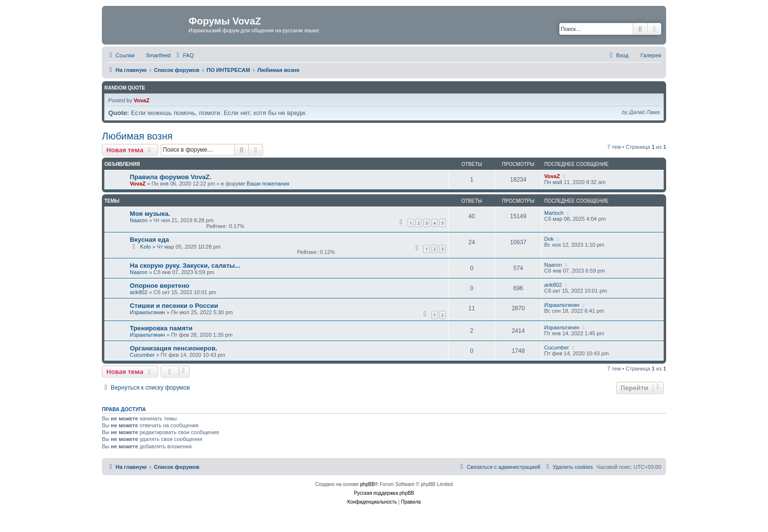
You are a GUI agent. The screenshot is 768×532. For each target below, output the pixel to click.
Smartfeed (158, 55)
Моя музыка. (150, 214)
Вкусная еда (149, 240)
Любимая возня (137, 136)
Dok (549, 239)
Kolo (145, 247)
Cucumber (142, 355)
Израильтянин (147, 312)
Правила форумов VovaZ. (171, 177)
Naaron (139, 220)
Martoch (554, 213)
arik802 (139, 292)
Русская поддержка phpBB (384, 493)
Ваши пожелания (268, 184)
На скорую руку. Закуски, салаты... (185, 266)
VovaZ (142, 100)
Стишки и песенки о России (174, 306)
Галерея (651, 55)
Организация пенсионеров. (173, 348)
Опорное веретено (160, 286)
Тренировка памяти (161, 328)
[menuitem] (184, 55)
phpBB (367, 484)
